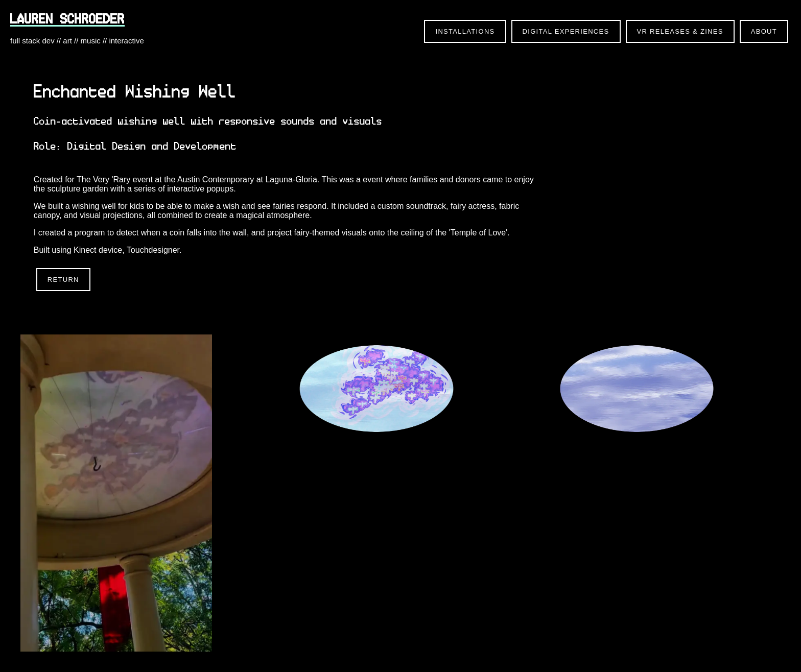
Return (63, 280)
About (764, 31)
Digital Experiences (566, 31)
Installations (465, 31)
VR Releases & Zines (680, 31)
